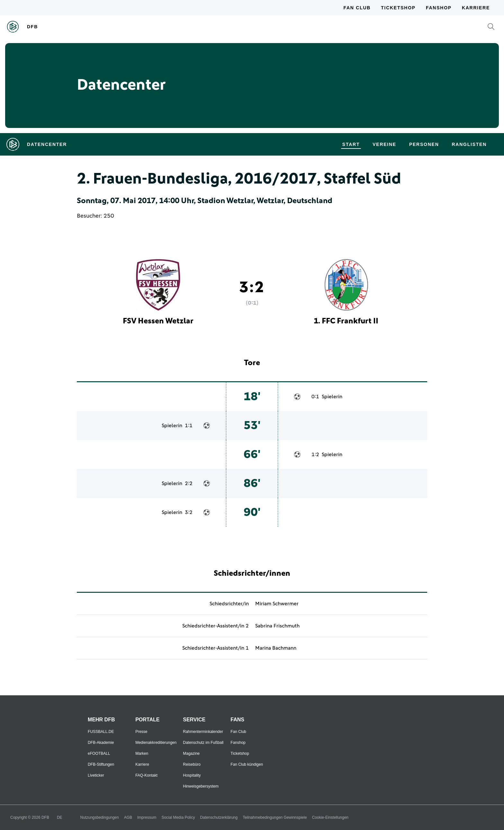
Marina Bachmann (276, 648)
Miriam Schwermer (277, 604)
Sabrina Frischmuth (277, 626)
